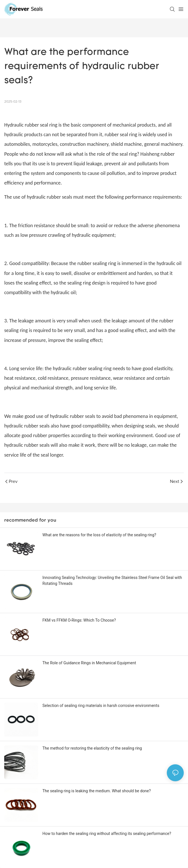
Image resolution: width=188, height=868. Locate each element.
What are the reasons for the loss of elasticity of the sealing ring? (99, 535)
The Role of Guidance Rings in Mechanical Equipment (89, 663)
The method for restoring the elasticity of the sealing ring (92, 748)
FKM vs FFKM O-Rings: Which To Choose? (79, 620)
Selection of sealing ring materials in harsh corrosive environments (101, 706)
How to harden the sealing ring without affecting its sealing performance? (107, 834)
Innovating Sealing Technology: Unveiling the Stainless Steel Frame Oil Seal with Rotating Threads (112, 581)
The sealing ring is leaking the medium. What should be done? (97, 791)
